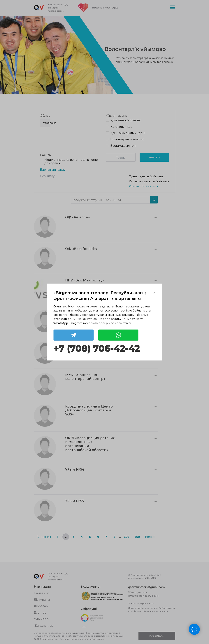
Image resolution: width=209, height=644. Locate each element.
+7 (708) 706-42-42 (96, 349)
